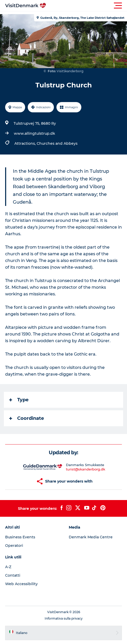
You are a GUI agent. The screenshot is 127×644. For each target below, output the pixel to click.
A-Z (8, 567)
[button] (87, 6)
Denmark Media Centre (91, 537)
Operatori (14, 546)
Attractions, (26, 143)
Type (19, 400)
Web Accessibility (21, 584)
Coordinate (27, 418)
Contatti (13, 575)
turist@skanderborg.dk (86, 469)
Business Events (20, 537)
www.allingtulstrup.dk (35, 133)
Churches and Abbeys (57, 143)
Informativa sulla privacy (64, 618)
